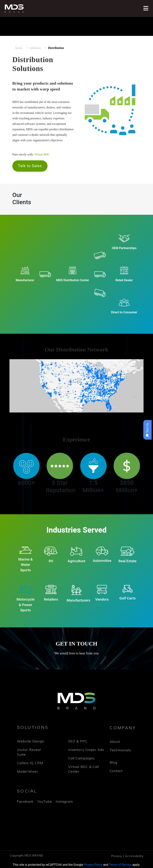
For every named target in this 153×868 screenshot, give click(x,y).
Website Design (31, 741)
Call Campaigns (81, 758)
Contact (116, 771)
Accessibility (134, 856)
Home (19, 48)
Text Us (147, 430)
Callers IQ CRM (30, 763)
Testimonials (120, 750)
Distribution (56, 48)
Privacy (117, 856)
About (115, 742)
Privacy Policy (93, 865)
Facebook (25, 801)
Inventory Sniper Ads (86, 750)
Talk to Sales (30, 166)
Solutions (35, 48)
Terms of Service (120, 865)
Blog (113, 762)
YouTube (44, 801)
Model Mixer (28, 771)
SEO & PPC (78, 741)
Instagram (64, 801)
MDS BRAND (34, 855)
